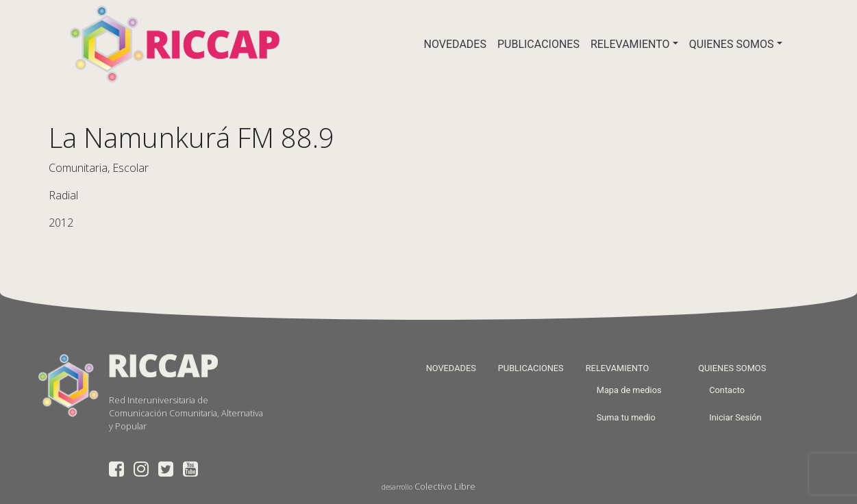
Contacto (727, 390)
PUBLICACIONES (538, 44)
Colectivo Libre (445, 486)
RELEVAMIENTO (630, 44)
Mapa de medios (629, 390)
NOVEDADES (455, 44)
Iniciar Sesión (735, 417)
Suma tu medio (626, 417)
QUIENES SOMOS (732, 44)
